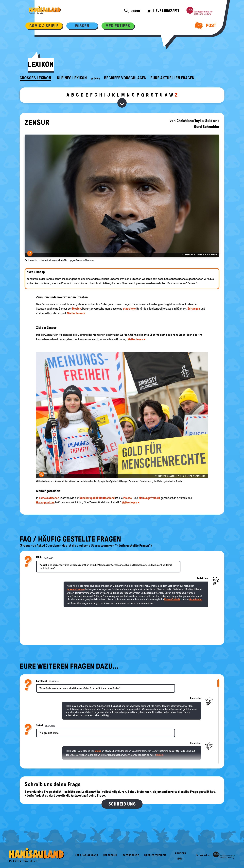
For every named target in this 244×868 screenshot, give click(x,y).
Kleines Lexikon (72, 78)
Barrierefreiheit (155, 855)
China (98, 751)
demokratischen (49, 498)
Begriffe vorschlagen (125, 78)
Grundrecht (196, 599)
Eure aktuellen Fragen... (174, 78)
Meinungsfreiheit (149, 498)
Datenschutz (131, 855)
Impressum (110, 855)
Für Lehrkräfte (163, 11)
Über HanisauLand (87, 855)
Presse (128, 498)
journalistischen (76, 589)
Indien (160, 755)
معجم (95, 78)
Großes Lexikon (35, 78)
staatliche (129, 309)
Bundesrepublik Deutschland (97, 498)
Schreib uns (122, 804)
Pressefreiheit (172, 599)
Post (205, 25)
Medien (77, 309)
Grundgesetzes (45, 502)
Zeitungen (194, 309)
